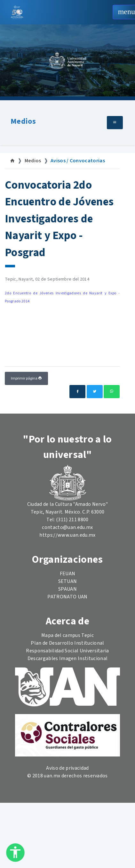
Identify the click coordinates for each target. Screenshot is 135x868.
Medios (23, 121)
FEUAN (68, 574)
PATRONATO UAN (67, 597)
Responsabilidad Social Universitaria (67, 651)
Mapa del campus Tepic (67, 635)
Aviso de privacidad (67, 768)
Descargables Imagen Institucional (68, 658)
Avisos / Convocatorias (78, 161)
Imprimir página (26, 378)
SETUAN (68, 581)
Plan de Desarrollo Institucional (67, 643)
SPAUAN (67, 589)
